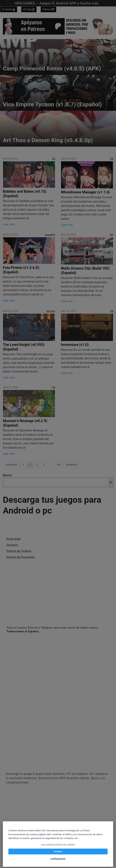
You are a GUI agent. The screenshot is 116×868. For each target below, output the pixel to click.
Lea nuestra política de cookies (58, 844)
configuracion (58, 859)
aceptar (58, 852)
